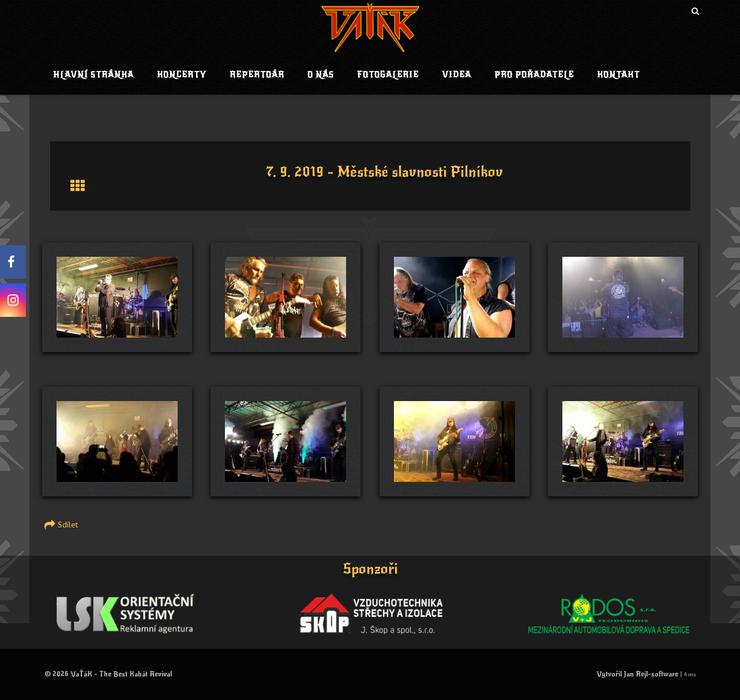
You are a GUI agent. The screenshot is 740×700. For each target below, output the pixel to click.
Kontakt (618, 75)
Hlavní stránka (93, 75)
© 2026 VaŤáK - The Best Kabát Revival (108, 674)
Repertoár (257, 75)
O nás (321, 75)
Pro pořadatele (534, 75)
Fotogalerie (388, 75)
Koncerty (182, 75)
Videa (457, 75)
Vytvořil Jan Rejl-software (637, 674)
